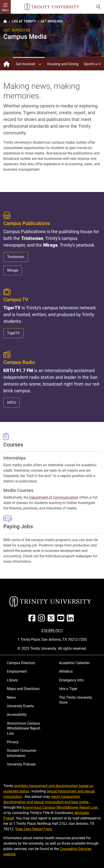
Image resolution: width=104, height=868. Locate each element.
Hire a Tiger (68, 689)
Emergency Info (71, 680)
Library (12, 680)
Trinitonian (16, 257)
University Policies (21, 764)
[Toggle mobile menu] (5, 7)
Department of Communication (54, 497)
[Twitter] (52, 620)
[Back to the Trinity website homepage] (5, 21)
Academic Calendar (74, 663)
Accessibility (17, 715)
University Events (20, 706)
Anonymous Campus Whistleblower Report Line (24, 728)
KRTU (12, 403)
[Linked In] (71, 620)
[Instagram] (42, 620)
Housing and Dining (63, 64)
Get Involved (30, 64)
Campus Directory (21, 663)
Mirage (13, 270)
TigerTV (13, 333)
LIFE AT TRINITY (24, 21)
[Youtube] (62, 620)
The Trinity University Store (76, 700)
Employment (17, 671)
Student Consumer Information (22, 753)
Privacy (13, 742)
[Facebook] (33, 620)
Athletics (66, 671)
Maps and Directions (23, 689)
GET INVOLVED (52, 21)
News (11, 697)
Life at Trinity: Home (6, 64)
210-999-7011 (52, 630)
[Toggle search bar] (98, 7)
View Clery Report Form (34, 829)
